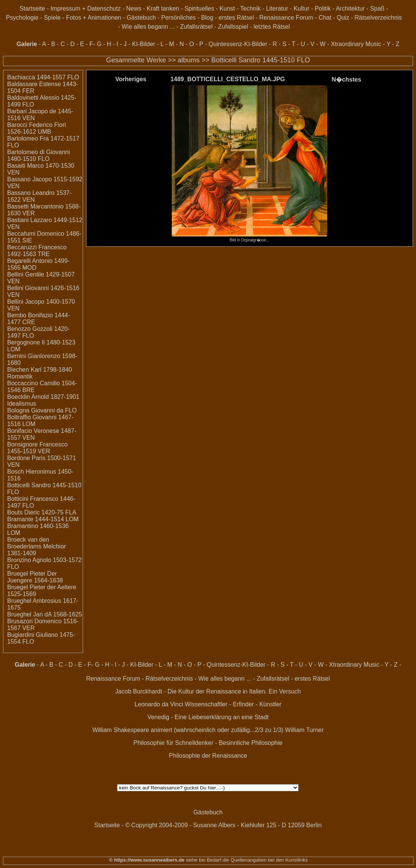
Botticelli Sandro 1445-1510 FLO (261, 60)
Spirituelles (199, 8)
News (134, 8)
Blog (207, 18)
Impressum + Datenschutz (86, 8)
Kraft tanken (163, 8)
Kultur (302, 8)
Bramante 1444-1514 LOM (43, 519)
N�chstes (347, 80)
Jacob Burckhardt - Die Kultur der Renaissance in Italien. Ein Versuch (208, 691)
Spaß (377, 8)
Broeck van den (28, 540)
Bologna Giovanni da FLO (42, 410)
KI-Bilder (144, 44)
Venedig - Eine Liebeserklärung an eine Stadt (208, 717)
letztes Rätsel (272, 27)
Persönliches (179, 18)
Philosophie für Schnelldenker (174, 743)
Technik (250, 8)
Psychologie (22, 18)
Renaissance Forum (286, 18)
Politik (323, 8)
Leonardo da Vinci (159, 704)
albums (189, 60)
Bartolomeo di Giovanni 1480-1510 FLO (39, 155)
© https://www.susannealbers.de (147, 860)
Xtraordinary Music (356, 44)
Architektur (350, 8)
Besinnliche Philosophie (250, 743)
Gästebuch (141, 18)
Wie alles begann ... (148, 27)
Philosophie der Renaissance (208, 756)
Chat (325, 18)
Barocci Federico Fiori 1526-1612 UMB (37, 128)
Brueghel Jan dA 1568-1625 (45, 614)
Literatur (277, 8)
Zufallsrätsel (196, 27)
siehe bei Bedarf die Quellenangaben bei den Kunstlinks (246, 860)
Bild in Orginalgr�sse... (250, 238)
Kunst (227, 8)
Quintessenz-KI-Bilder (238, 44)
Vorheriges (131, 79)
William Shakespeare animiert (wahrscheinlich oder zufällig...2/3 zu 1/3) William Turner (208, 730)
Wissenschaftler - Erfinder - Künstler (233, 704)
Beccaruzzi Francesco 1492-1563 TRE (37, 251)
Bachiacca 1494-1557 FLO (43, 77)
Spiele (52, 18)
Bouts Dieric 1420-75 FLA (42, 512)
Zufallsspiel (233, 27)
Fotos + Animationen (94, 18)
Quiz (343, 18)
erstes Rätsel (236, 18)
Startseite (32, 8)
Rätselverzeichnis (378, 18)
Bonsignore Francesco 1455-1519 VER (37, 448)
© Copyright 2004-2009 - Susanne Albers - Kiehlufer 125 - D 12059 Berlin (224, 825)
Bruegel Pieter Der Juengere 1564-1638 (35, 577)
